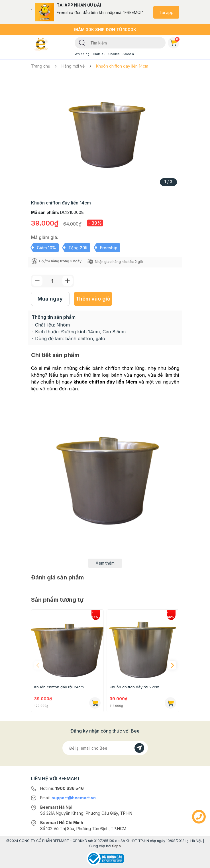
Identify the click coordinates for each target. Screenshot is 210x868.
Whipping (82, 54)
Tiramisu (99, 54)
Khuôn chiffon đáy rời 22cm (134, 687)
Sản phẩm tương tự (57, 600)
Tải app (166, 12)
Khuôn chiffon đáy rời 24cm (59, 687)
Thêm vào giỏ (93, 299)
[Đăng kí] (139, 748)
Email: (68, 798)
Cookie (114, 54)
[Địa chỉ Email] (105, 748)
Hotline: (62, 788)
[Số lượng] (52, 281)
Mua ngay (50, 299)
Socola (128, 54)
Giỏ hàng (175, 42)
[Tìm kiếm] (82, 42)
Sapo (116, 846)
